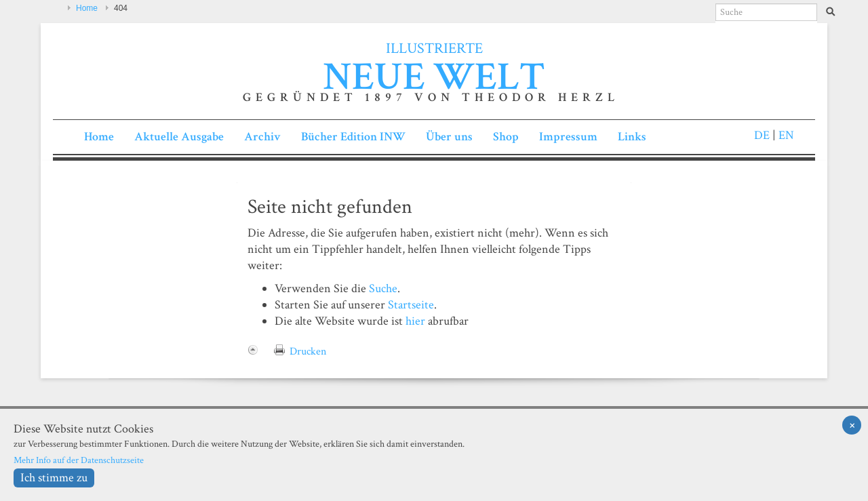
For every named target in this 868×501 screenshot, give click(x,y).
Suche (383, 288)
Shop (506, 137)
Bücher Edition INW (353, 137)
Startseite (411, 305)
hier (415, 321)
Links (632, 137)
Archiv (262, 137)
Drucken (308, 352)
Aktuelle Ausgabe (179, 137)
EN (785, 135)
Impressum (568, 137)
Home (87, 8)
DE (762, 135)
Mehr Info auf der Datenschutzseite (79, 460)
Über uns (449, 137)
